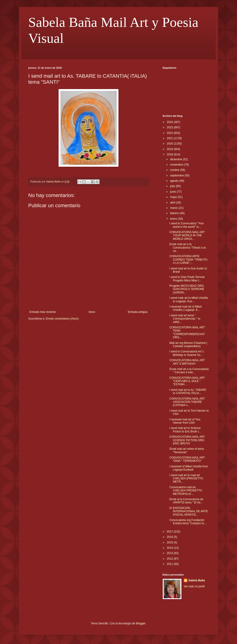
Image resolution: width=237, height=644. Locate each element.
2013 (170, 553)
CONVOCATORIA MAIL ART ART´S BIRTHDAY (187, 362)
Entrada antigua (138, 312)
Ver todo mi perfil (194, 586)
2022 (170, 133)
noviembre (177, 165)
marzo (174, 208)
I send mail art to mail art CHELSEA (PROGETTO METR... (186, 479)
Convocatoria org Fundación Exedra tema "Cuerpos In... (188, 522)
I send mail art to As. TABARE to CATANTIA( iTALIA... (188, 391)
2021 (170, 138)
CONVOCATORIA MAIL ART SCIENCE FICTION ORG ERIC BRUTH (187, 440)
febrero (175, 213)
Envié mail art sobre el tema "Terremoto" (187, 450)
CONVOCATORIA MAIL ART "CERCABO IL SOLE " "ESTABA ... (187, 381)
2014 (170, 548)
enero (174, 219)
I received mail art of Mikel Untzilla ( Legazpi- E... (186, 308)
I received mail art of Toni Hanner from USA (185, 421)
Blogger (141, 623)
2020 (170, 144)
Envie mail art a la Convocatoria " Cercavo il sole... (189, 371)
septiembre (177, 176)
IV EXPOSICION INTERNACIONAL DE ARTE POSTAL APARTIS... (189, 511)
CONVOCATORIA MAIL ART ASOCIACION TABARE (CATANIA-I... (187, 402)
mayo (174, 197)
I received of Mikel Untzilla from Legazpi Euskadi (189, 468)
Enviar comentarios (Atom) (62, 319)
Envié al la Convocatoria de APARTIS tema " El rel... (186, 501)
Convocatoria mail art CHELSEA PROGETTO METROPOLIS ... (186, 491)
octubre (175, 170)
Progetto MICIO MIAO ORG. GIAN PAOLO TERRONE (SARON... (187, 289)
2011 (170, 564)
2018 (170, 154)
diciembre (176, 159)
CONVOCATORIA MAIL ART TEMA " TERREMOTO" (187, 459)
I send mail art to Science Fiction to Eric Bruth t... (185, 430)
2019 (170, 149)
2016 (170, 537)
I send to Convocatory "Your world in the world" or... (187, 225)
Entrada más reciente (43, 312)
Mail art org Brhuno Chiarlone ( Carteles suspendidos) (188, 345)
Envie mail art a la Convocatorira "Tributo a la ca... (188, 248)
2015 (170, 542)
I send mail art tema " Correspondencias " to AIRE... (185, 319)
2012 (170, 559)
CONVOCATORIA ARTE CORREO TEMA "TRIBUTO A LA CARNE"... (188, 260)
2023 (170, 127)
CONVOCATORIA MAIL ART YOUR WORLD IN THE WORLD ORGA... (187, 236)
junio (173, 192)
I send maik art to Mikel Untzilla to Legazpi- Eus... (189, 299)
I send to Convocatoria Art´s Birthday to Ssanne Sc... (187, 353)
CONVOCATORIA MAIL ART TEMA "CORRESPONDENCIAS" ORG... (187, 332)
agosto (175, 181)
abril (173, 203)
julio (173, 186)
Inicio (92, 312)
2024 (170, 122)
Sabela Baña (197, 580)
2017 (170, 532)
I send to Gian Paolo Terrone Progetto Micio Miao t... (187, 279)
